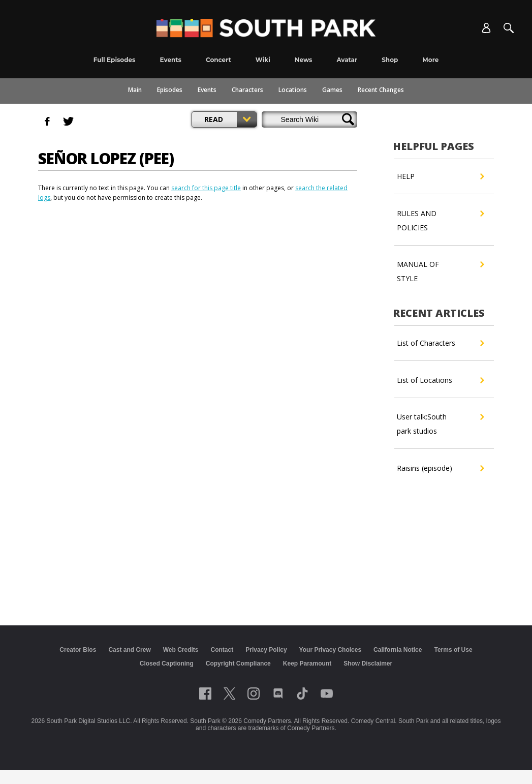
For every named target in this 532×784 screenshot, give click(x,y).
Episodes (170, 90)
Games (332, 90)
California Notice (398, 650)
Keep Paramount (307, 664)
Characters (247, 90)
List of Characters (440, 343)
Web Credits (181, 650)
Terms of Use (453, 650)
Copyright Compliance (238, 664)
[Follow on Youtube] (327, 693)
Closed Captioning (167, 664)
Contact (222, 650)
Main (135, 90)
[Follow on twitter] (229, 693)
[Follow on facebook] (205, 693)
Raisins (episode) (440, 468)
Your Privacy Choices (331, 650)
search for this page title (206, 188)
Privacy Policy (266, 650)
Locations (293, 90)
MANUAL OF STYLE (440, 270)
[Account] (486, 28)
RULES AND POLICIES (440, 219)
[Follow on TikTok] (302, 693)
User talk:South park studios (440, 423)
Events (207, 90)
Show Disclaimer (368, 664)
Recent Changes (381, 90)
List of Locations (440, 380)
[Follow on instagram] (254, 693)
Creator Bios (78, 650)
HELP (440, 176)
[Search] (509, 28)
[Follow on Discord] (278, 693)
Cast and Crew (129, 650)
